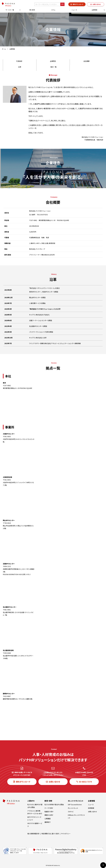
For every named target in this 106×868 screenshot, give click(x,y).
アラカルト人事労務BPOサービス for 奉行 (35, 812)
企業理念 (53, 61)
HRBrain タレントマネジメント (76, 816)
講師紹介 (48, 822)
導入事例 (32, 10)
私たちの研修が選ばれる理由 (54, 804)
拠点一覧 (53, 67)
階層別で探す (49, 812)
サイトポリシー (66, 834)
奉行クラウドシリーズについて (34, 818)
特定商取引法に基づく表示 (50, 834)
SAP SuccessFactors (75, 804)
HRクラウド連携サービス (35, 825)
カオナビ (71, 812)
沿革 (20, 67)
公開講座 (48, 819)
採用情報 (91, 808)
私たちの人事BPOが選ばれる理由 (35, 806)
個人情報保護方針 (33, 834)
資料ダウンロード (78, 4)
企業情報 (95, 10)
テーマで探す (49, 808)
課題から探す (49, 815)
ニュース (74, 10)
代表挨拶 (19, 61)
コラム (53, 10)
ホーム (4, 49)
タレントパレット (73, 808)
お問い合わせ (97, 4)
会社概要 (86, 61)
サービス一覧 (10, 10)
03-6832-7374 (85, 782)
